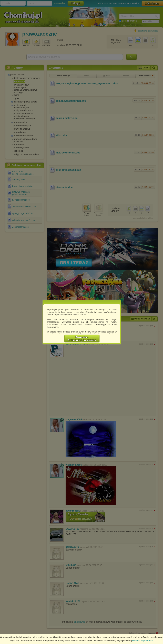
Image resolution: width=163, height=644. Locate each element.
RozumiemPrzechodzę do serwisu (82, 339)
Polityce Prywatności (142, 641)
